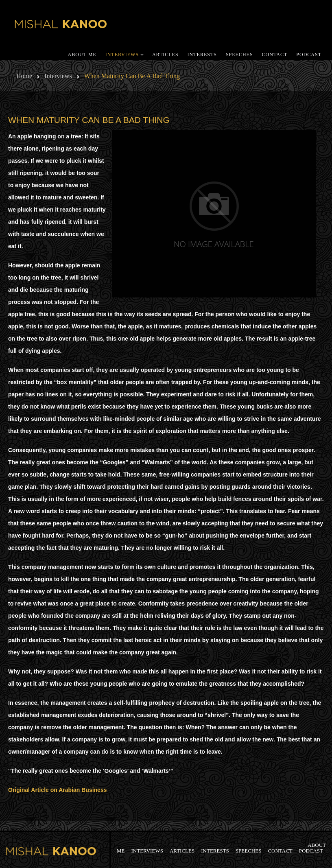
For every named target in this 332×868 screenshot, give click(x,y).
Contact (275, 55)
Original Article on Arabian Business (57, 790)
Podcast (309, 55)
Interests (202, 55)
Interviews (122, 55)
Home (24, 76)
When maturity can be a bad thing (89, 120)
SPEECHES (239, 55)
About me (82, 55)
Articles (165, 55)
